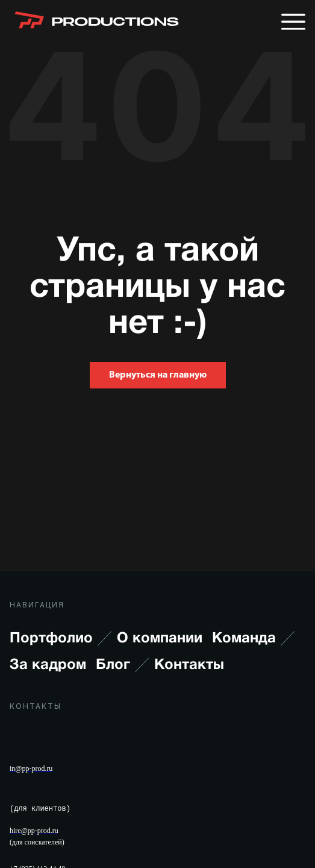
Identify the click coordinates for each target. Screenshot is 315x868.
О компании (160, 639)
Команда (254, 639)
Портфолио (61, 639)
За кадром (48, 665)
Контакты (189, 665)
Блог (123, 665)
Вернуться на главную (158, 375)
